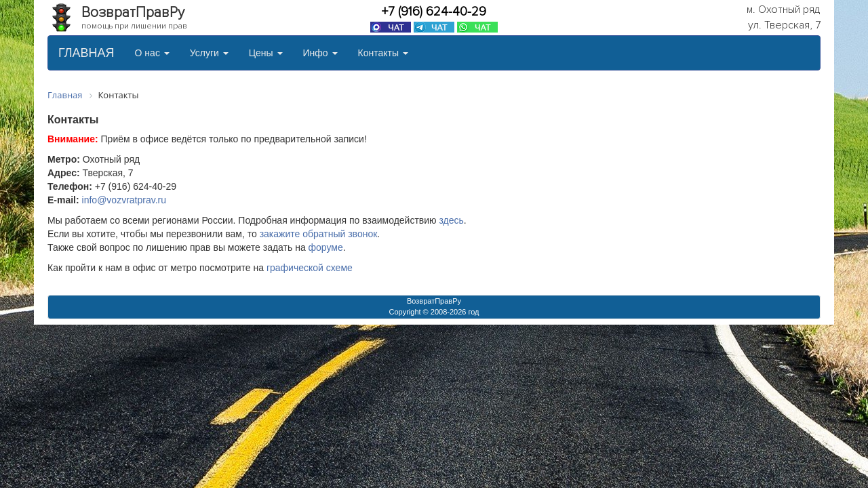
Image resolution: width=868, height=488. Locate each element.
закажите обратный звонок (319, 234)
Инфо (320, 53)
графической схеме (310, 268)
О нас (152, 53)
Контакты (383, 53)
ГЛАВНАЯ (86, 53)
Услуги (209, 53)
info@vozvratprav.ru (124, 200)
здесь (451, 220)
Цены (266, 53)
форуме (326, 247)
